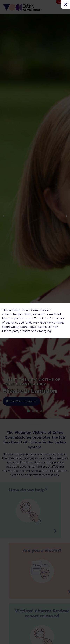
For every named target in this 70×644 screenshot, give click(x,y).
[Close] (66, 4)
